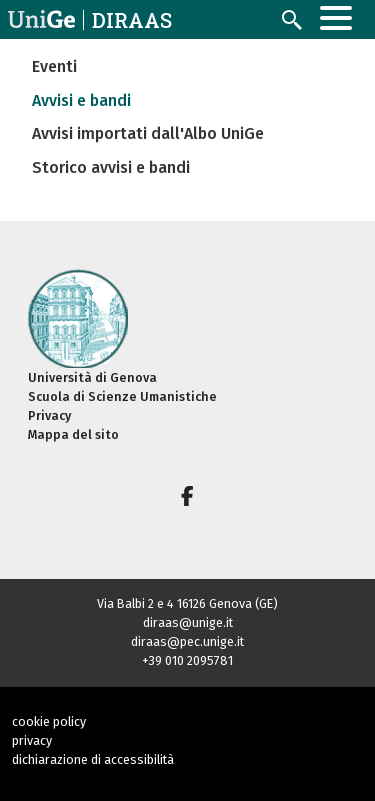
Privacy (49, 415)
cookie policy (49, 721)
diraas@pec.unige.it (187, 641)
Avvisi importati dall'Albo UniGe (148, 133)
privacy (32, 740)
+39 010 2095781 (187, 660)
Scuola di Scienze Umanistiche (122, 396)
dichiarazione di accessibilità (93, 759)
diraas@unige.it (188, 622)
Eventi (54, 66)
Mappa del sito (73, 434)
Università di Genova (92, 377)
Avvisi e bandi (81, 100)
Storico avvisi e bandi (111, 167)
